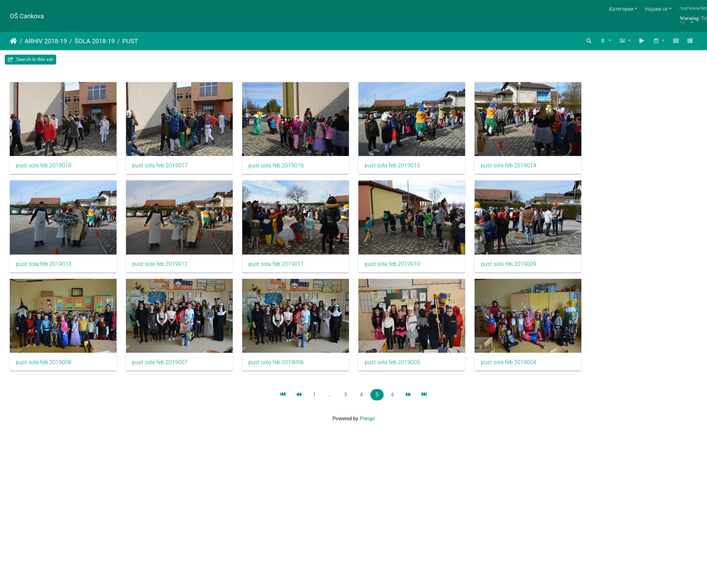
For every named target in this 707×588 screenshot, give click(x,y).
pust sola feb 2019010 (404, 269)
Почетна (13, 41)
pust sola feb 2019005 (404, 370)
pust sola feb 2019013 (44, 269)
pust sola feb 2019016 (284, 168)
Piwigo (367, 427)
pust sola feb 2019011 (284, 269)
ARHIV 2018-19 (46, 41)
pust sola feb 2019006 (284, 370)
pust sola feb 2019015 (404, 168)
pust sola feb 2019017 (164, 168)
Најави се (656, 9)
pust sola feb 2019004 (524, 370)
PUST (130, 41)
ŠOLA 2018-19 (95, 41)
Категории (621, 9)
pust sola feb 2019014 (524, 168)
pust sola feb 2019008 (44, 370)
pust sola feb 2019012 (164, 269)
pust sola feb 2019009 (524, 269)
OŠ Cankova (27, 16)
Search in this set (30, 59)
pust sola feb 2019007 (164, 370)
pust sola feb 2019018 (44, 168)
